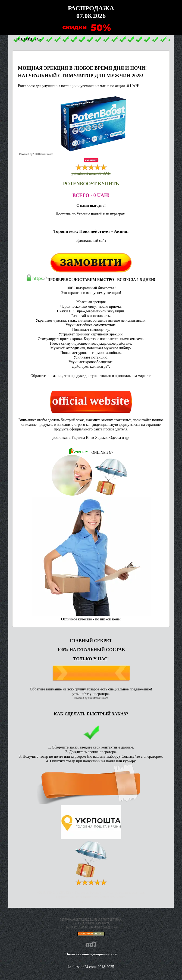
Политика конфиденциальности (91, 954)
